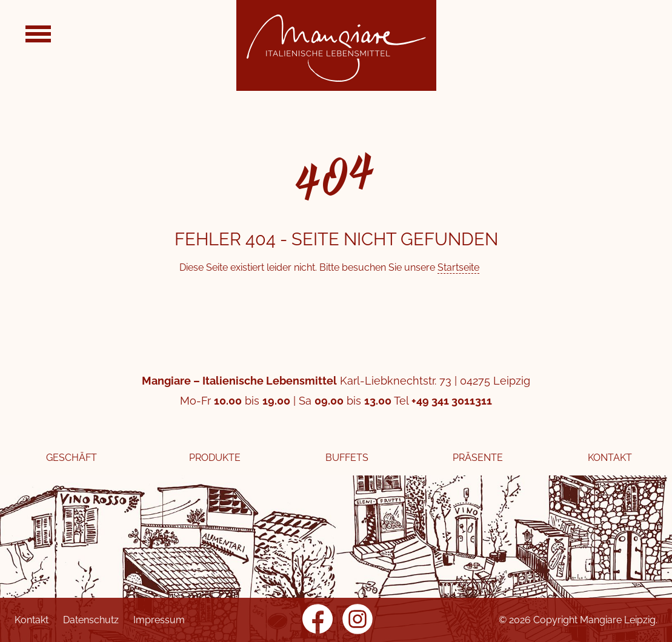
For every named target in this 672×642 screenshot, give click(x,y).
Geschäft (72, 458)
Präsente (478, 458)
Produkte (215, 458)
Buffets (347, 458)
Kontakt (610, 458)
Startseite (458, 267)
